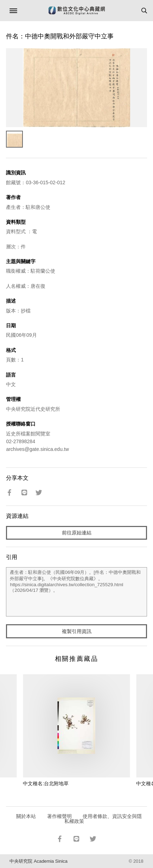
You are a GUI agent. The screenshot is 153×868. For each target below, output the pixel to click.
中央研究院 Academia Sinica (38, 861)
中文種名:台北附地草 (46, 783)
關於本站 (26, 816)
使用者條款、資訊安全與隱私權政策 (103, 819)
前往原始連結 (77, 533)
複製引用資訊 (77, 631)
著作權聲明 (59, 816)
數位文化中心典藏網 (77, 11)
